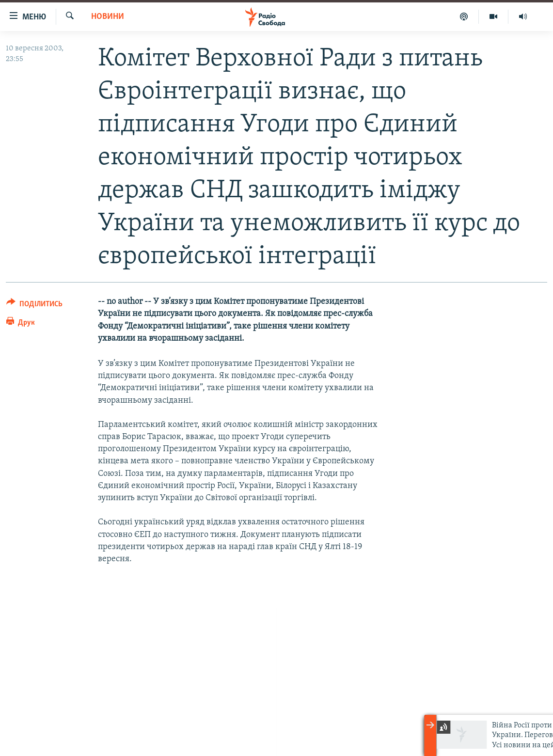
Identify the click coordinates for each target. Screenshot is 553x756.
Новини (108, 17)
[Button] (34, 306)
